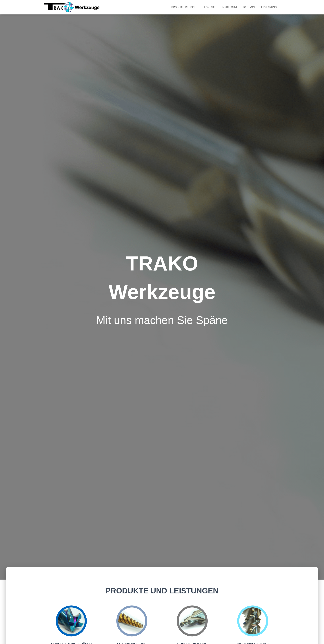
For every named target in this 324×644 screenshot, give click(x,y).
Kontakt (210, 7)
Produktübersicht (185, 7)
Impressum (229, 7)
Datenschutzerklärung (260, 7)
